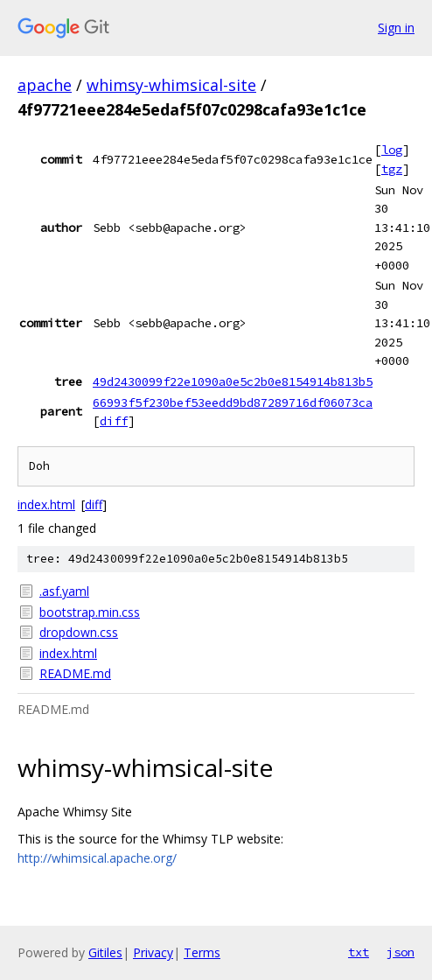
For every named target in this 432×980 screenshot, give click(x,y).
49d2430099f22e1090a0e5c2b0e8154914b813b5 (233, 381)
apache (45, 85)
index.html (46, 504)
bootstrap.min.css (90, 612)
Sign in (396, 28)
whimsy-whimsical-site (171, 85)
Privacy (153, 952)
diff (114, 421)
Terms (202, 952)
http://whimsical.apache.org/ (97, 858)
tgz (392, 169)
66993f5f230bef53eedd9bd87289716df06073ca (233, 402)
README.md (75, 673)
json (401, 952)
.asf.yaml (64, 591)
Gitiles (105, 952)
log (392, 150)
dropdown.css (79, 632)
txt (359, 952)
